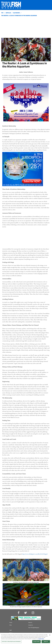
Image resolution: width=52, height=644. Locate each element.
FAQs (11, 625)
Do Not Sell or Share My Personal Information (11, 642)
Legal (11, 630)
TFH (2, 13)
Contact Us (31, 625)
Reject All (46, 642)
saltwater (16, 13)
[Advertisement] (26, 28)
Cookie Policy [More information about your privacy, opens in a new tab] (41, 639)
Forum (11, 623)
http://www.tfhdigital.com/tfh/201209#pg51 (35, 554)
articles (8, 13)
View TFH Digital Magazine (34, 628)
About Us (30, 623)
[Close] (50, 635)
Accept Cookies (36, 642)
